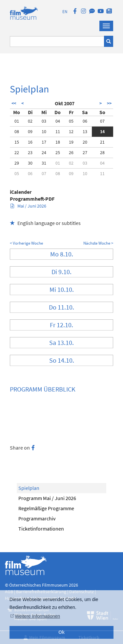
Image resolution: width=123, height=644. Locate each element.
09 (30, 131)
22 (17, 152)
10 (44, 131)
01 (17, 121)
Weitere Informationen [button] (38, 616)
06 (85, 121)
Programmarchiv (37, 518)
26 (71, 152)
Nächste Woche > (98, 243)
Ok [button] (61, 632)
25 (58, 152)
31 (44, 163)
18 (58, 142)
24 (44, 152)
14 (102, 131)
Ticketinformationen (41, 529)
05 (71, 121)
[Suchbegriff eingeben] (57, 41)
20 (85, 142)
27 (85, 152)
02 (30, 121)
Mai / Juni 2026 (28, 206)
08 (17, 131)
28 (102, 152)
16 (30, 142)
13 (85, 131)
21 (102, 142)
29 (17, 163)
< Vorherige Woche (26, 243)
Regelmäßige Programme (46, 508)
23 (30, 152)
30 (30, 163)
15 (17, 142)
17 (44, 142)
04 (58, 121)
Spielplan (29, 488)
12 (71, 131)
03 (44, 121)
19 (71, 142)
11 (58, 131)
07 (102, 121)
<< (14, 103)
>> (109, 103)
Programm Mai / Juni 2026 (47, 498)
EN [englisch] (65, 12)
